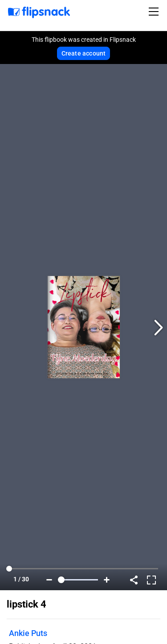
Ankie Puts (28, 633)
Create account (84, 53)
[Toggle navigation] (155, 12)
